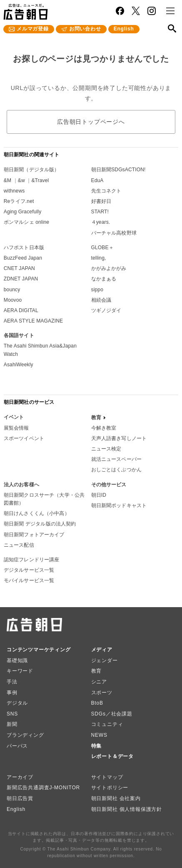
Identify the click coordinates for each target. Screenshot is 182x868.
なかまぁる (104, 279)
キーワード (20, 671)
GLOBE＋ (102, 248)
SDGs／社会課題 (112, 714)
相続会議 (101, 300)
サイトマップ (107, 777)
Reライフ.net (19, 201)
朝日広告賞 (20, 798)
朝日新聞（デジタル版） (32, 170)
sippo (97, 290)
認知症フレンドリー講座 (32, 560)
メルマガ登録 (33, 29)
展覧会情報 (16, 428)
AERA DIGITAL (21, 310)
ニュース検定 (106, 449)
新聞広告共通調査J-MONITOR (43, 788)
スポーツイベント (24, 438)
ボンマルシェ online (26, 222)
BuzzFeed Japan (23, 258)
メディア (102, 650)
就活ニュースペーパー (117, 459)
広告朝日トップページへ (91, 122)
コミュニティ (107, 724)
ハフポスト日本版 (24, 248)
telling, (99, 258)
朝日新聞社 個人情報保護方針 (127, 809)
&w (21, 180)
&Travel (40, 180)
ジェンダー (105, 660)
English (124, 29)
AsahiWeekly (19, 365)
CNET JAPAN (19, 268)
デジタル (17, 703)
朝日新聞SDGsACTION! (118, 170)
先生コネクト (106, 191)
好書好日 (101, 201)
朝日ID (99, 495)
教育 (97, 671)
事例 (12, 693)
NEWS (99, 735)
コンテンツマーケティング (39, 650)
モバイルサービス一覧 (29, 580)
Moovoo (13, 300)
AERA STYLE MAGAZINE (33, 321)
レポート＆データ (112, 756)
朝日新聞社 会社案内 (116, 798)
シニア (99, 682)
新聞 (12, 724)
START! (100, 212)
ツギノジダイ (106, 310)
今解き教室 (104, 428)
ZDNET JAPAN (21, 279)
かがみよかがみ (109, 268)
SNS (12, 714)
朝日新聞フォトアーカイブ (34, 535)
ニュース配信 (19, 545)
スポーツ (102, 693)
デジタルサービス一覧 (29, 570)
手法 (12, 682)
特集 (97, 746)
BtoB (97, 703)
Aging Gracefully (23, 212)
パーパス (17, 746)
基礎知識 (17, 660)
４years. (101, 222)
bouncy (12, 290)
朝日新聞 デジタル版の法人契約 (40, 524)
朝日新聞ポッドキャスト (119, 505)
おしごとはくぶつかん (117, 470)
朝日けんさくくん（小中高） (37, 513)
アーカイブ (20, 777)
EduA (97, 180)
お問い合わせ (85, 29)
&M (7, 180)
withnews (14, 191)
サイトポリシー (110, 788)
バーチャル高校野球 (114, 233)
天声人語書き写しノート (119, 438)
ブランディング (25, 735)
